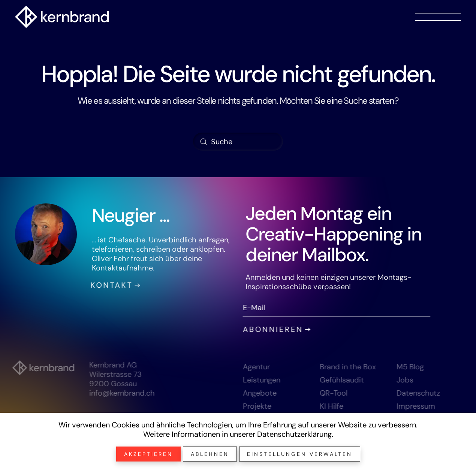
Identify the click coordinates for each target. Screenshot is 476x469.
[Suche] (238, 142)
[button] (438, 17)
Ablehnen (210, 454)
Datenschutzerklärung (294, 434)
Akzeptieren (148, 454)
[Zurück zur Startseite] (62, 17)
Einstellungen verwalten (300, 454)
